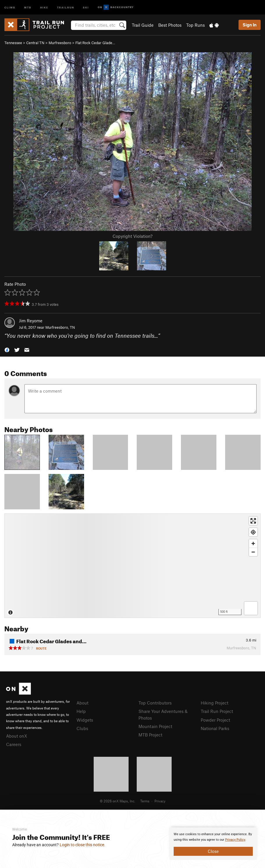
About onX (17, 736)
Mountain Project (155, 726)
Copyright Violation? (132, 236)
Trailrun (66, 7)
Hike (44, 7)
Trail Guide (143, 25)
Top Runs (195, 25)
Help (81, 711)
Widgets (85, 720)
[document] (213, 844)
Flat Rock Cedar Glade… (95, 43)
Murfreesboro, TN (60, 327)
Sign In (250, 25)
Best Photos (170, 25)
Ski (86, 7)
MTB (28, 7)
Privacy (160, 801)
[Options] (251, 608)
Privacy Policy (235, 840)
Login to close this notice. (82, 845)
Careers (14, 744)
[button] (7, 349)
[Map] (132, 566)
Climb (10, 7)
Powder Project (215, 720)
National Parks (215, 728)
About (82, 703)
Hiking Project (215, 703)
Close (213, 851)
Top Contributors (155, 703)
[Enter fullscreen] (253, 521)
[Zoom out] (253, 552)
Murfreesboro (60, 43)
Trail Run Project (217, 711)
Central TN (35, 43)
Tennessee (13, 43)
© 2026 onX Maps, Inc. (118, 801)
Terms (145, 801)
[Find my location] (253, 532)
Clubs (82, 728)
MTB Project (150, 735)
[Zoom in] (253, 543)
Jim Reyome (31, 321)
